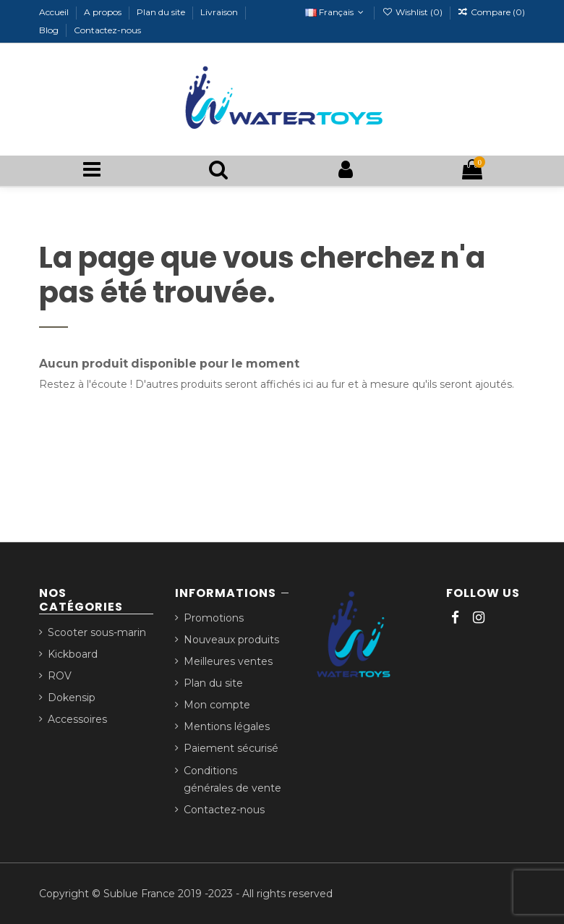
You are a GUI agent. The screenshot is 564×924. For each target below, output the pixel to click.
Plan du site (162, 12)
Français (336, 12)
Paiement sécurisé (231, 748)
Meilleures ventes (228, 661)
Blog (50, 30)
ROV (60, 676)
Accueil (55, 12)
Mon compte (217, 705)
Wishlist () (413, 12)
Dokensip (72, 698)
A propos (104, 12)
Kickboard (73, 654)
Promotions (214, 618)
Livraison (220, 12)
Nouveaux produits (231, 640)
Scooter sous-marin (97, 632)
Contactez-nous (107, 30)
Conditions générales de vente (232, 780)
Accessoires (77, 719)
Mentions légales (227, 726)
